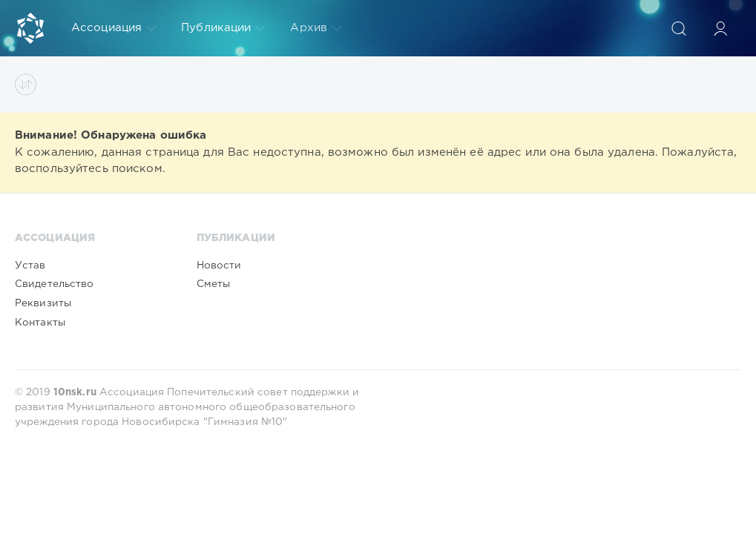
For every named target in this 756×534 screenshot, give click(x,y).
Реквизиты (43, 303)
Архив (316, 28)
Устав (30, 266)
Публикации (223, 28)
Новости (219, 266)
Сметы (214, 284)
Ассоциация (114, 28)
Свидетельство (55, 284)
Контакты (40, 323)
